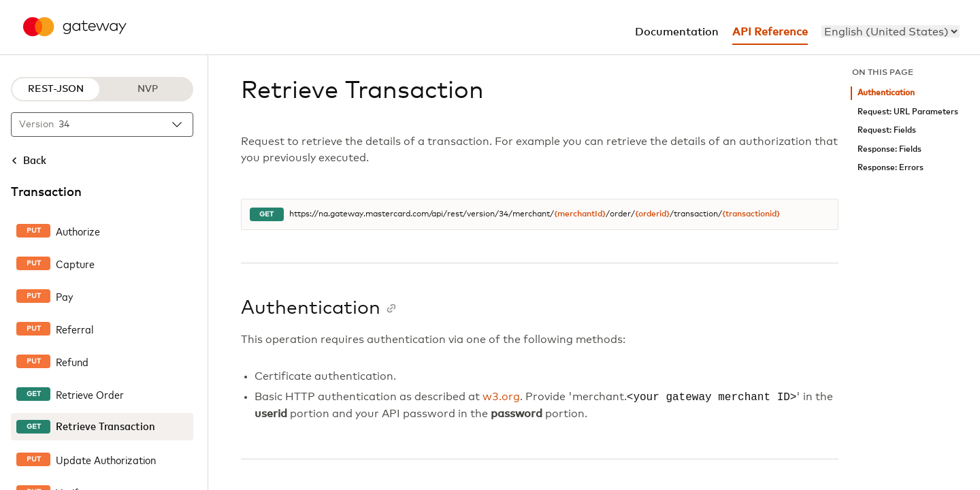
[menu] (891, 31)
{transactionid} (751, 214)
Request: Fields (887, 130)
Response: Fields (889, 149)
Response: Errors (891, 168)
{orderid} (652, 214)
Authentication (886, 93)
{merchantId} (580, 214)
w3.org (501, 397)
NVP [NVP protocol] (148, 89)
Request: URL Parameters (908, 112)
